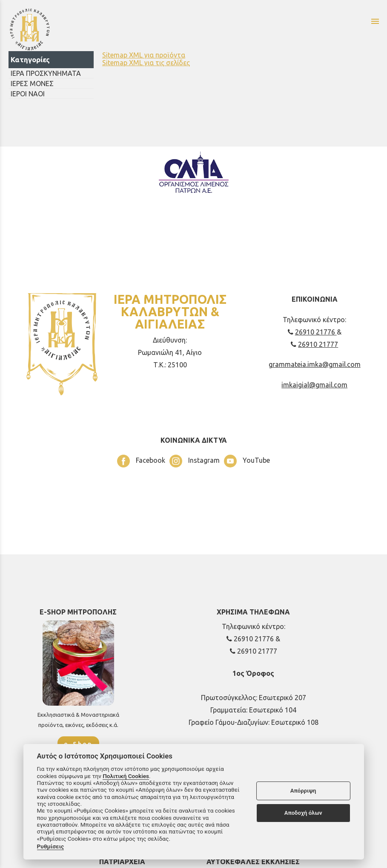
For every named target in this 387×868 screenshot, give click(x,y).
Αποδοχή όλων (303, 813)
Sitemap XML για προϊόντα (144, 55)
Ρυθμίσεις (51, 846)
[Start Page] (107, 29)
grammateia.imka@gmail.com (315, 364)
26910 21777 (314, 344)
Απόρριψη (303, 791)
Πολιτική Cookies (126, 776)
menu (375, 21)
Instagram (195, 461)
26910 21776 (312, 332)
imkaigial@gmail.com (314, 385)
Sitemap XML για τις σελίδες (146, 63)
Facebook (141, 461)
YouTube (247, 461)
